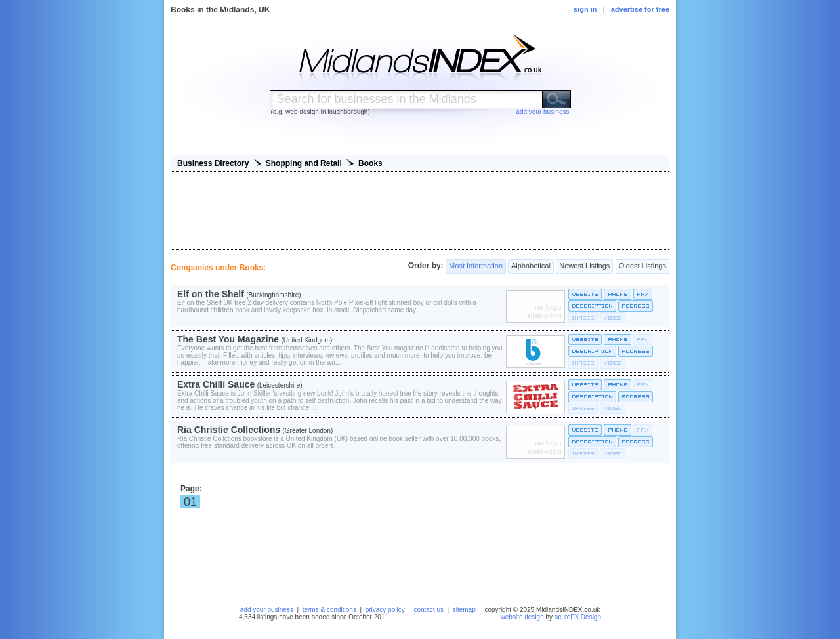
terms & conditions (329, 610)
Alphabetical (531, 266)
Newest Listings (584, 266)
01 (190, 502)
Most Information (476, 266)
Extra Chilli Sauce (216, 384)
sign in (585, 9)
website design (522, 617)
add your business (267, 610)
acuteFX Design (578, 617)
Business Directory (213, 163)
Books (370, 163)
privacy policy (385, 610)
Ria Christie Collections (229, 430)
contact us (429, 610)
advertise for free (640, 9)
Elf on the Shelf (211, 294)
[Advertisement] (420, 211)
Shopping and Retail (304, 163)
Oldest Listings (642, 266)
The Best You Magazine (228, 339)
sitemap (464, 610)
